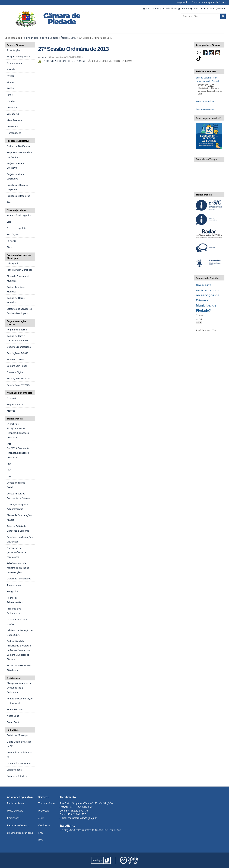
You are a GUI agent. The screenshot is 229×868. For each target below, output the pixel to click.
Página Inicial (184, 2)
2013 (74, 38)
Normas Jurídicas (16, 210)
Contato (185, 9)
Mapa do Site (152, 9)
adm (44, 57)
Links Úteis (13, 730)
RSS (40, 840)
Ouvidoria (44, 825)
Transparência (15, 419)
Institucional (14, 678)
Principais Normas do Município (19, 257)
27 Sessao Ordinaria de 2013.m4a (62, 61)
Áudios (65, 38)
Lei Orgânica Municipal (20, 833)
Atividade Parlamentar (20, 393)
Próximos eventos (206, 71)
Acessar (210, 9)
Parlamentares (15, 803)
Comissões (13, 818)
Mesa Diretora (15, 811)
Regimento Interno (18, 825)
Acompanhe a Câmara (208, 45)
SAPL (224, 2)
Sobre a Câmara (49, 38)
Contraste (198, 9)
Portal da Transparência (206, 2)
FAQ (41, 833)
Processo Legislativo (18, 141)
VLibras (222, 9)
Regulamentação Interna (16, 323)
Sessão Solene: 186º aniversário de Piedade (208, 79)
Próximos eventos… (206, 109)
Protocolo (44, 811)
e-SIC (41, 818)
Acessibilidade (170, 9)
